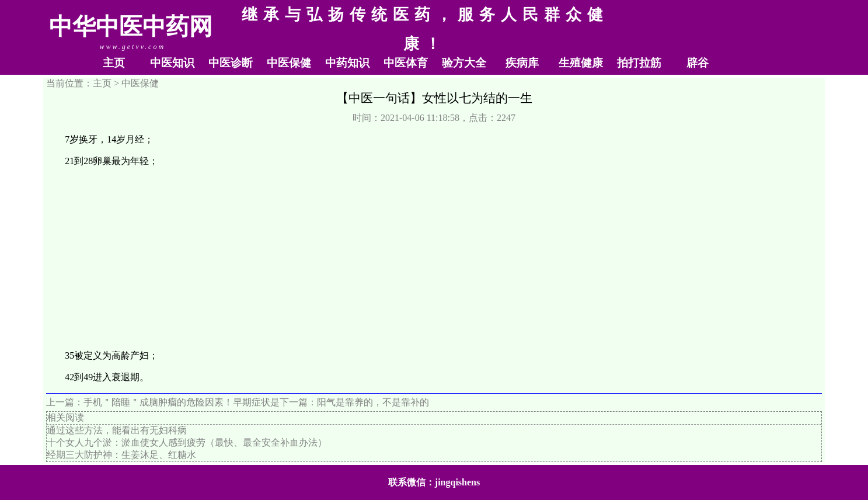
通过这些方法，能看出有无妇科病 (117, 430)
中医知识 (172, 63)
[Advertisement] (434, 259)
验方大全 (464, 63)
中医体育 (406, 63)
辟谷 (698, 63)
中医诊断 (231, 63)
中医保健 (289, 63)
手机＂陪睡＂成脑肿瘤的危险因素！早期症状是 (182, 402)
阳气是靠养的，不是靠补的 (373, 402)
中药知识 (347, 63)
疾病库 (522, 63)
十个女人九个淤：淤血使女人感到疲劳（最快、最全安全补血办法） (187, 442)
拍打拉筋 (639, 63)
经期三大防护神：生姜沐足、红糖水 (121, 455)
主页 (114, 63)
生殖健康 (581, 63)
